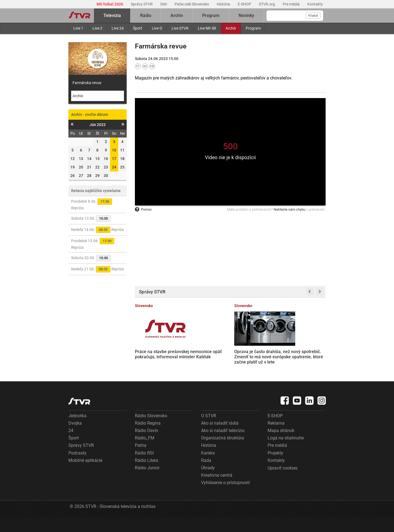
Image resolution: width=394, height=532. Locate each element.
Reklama (276, 438)
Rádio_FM (145, 453)
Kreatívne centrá (217, 490)
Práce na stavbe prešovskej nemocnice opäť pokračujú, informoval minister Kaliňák (154, 354)
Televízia (112, 15)
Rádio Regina (148, 438)
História (224, 4)
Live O (157, 28)
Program (253, 28)
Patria (141, 461)
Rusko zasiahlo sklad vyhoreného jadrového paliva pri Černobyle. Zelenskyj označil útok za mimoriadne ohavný (304, 354)
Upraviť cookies (283, 483)
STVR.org (267, 4)
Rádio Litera (147, 475)
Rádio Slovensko (151, 431)
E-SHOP (245, 4)
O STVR (209, 431)
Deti (164, 4)
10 (114, 150)
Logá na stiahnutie (286, 453)
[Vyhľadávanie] (295, 16)
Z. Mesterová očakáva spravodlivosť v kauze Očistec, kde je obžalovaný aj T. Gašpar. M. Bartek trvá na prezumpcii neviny (255, 359)
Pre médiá (292, 4)
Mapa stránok (281, 446)
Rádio (146, 15)
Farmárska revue (87, 83)
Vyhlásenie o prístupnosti (225, 498)
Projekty (275, 468)
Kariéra (208, 468)
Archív (231, 28)
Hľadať (313, 16)
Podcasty (77, 468)
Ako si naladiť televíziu (223, 446)
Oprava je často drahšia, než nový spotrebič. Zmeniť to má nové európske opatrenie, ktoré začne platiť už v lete (205, 354)
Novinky (246, 15)
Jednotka (77, 431)
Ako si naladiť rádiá (220, 438)
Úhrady (208, 483)
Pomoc (143, 209)
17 (114, 159)
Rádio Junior (147, 483)
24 (114, 167)
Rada (206, 475)
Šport (138, 28)
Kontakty (315, 4)
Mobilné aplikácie (85, 475)
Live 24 (118, 28)
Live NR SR (207, 28)
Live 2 (97, 28)
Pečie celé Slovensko (192, 4)
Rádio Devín (147, 446)
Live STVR (180, 28)
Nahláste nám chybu (289, 209)
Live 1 (78, 28)
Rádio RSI (144, 468)
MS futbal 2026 (110, 4)
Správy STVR (142, 4)
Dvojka (75, 438)
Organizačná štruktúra (223, 453)
